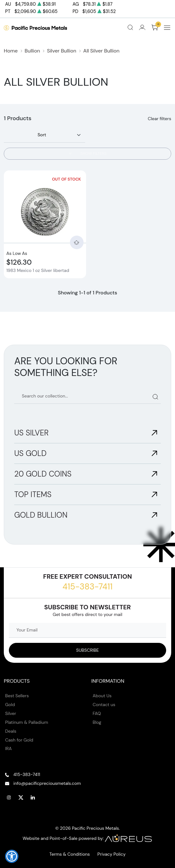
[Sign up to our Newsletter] (87, 650)
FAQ (97, 713)
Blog (97, 722)
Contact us (104, 705)
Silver (11, 713)
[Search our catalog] (87, 396)
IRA (8, 748)
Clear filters (159, 119)
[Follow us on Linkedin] (33, 797)
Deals (11, 731)
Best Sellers (17, 696)
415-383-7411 (87, 587)
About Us (102, 696)
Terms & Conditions (70, 854)
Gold (10, 705)
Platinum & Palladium (27, 722)
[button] (12, 856)
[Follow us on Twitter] (21, 797)
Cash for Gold (19, 740)
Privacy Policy (112, 854)
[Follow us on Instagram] (9, 797)
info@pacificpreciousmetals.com (47, 783)
